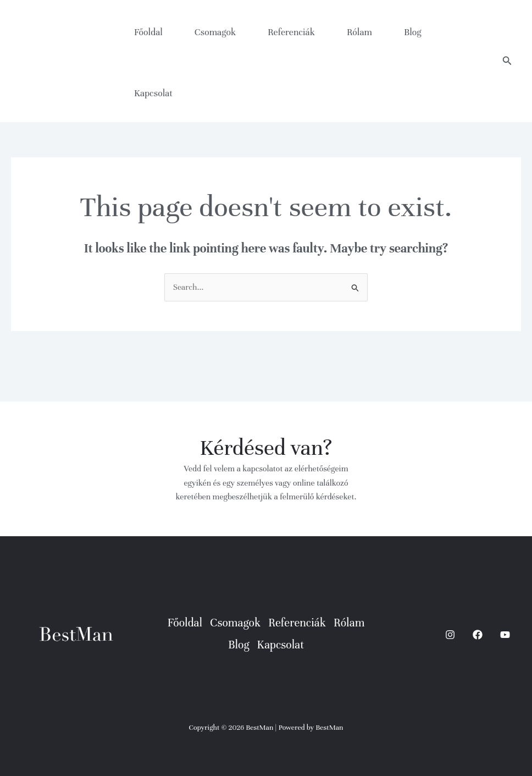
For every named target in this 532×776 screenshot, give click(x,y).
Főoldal (148, 32)
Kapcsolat (153, 93)
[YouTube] (505, 635)
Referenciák (291, 32)
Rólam (359, 32)
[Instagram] (450, 635)
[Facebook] (478, 635)
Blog (413, 32)
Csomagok (215, 32)
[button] (507, 61)
